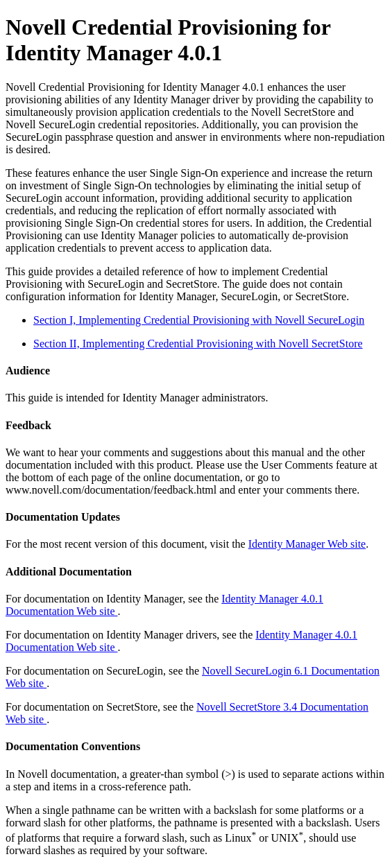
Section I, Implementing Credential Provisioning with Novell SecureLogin (199, 320)
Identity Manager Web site (307, 544)
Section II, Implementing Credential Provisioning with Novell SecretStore (198, 344)
